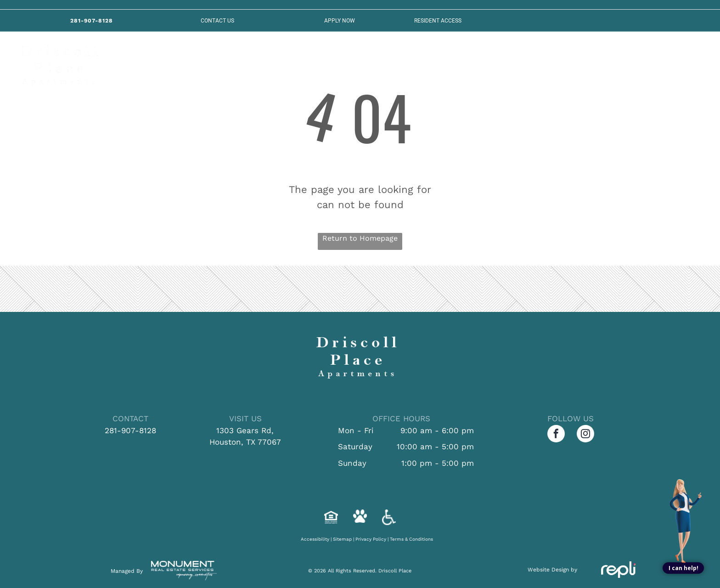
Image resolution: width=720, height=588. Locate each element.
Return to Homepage (360, 238)
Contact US (217, 21)
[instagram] (585, 435)
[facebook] (556, 435)
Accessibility (315, 539)
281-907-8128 (130, 430)
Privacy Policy (371, 539)
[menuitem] (163, 63)
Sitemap (342, 539)
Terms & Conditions (411, 539)
